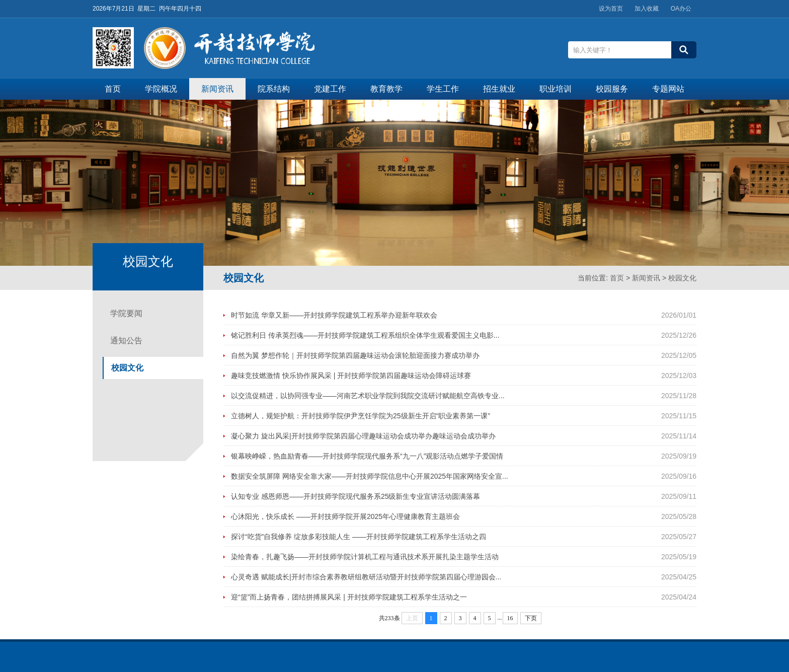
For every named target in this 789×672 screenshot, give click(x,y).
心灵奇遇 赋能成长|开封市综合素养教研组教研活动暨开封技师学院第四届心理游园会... (366, 577)
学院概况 (161, 89)
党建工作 (330, 89)
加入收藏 (647, 9)
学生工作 (443, 89)
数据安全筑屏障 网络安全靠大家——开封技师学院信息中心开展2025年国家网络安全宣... (370, 476)
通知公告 (126, 341)
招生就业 (499, 89)
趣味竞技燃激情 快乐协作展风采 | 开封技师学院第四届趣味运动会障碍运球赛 (351, 376)
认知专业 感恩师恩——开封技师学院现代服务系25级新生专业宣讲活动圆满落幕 (356, 496)
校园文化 (682, 278)
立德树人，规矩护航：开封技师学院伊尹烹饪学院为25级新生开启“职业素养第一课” (361, 416)
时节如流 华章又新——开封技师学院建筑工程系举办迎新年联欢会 (334, 315)
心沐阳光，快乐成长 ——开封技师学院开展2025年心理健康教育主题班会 (345, 516)
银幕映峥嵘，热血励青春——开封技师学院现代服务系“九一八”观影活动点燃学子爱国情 (367, 456)
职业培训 (556, 89)
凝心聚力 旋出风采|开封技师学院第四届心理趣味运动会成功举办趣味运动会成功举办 (363, 436)
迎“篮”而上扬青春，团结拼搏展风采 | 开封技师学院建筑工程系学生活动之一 (349, 597)
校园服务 (612, 89)
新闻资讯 (217, 89)
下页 (531, 618)
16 (510, 618)
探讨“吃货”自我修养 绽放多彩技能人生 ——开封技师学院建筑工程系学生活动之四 (359, 537)
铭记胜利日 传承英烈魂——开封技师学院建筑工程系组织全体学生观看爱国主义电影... (365, 335)
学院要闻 (126, 313)
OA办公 (681, 9)
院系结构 (274, 89)
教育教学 (386, 89)
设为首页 (611, 9)
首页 (113, 89)
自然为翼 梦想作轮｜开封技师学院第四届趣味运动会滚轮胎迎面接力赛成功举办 (355, 355)
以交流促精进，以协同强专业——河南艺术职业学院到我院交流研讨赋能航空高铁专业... (368, 396)
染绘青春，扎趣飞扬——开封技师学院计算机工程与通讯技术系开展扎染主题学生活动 (365, 557)
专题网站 (668, 89)
